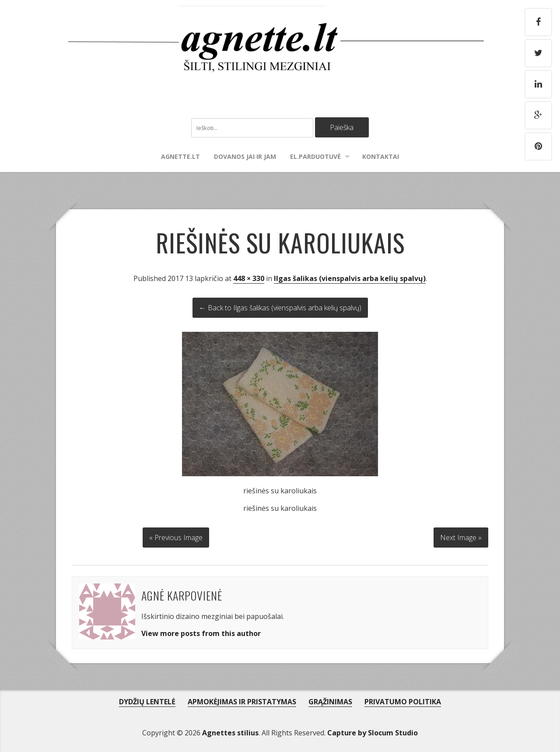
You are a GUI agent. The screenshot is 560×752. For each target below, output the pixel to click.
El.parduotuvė (315, 156)
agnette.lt (180, 156)
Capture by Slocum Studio (373, 733)
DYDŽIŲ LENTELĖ (147, 702)
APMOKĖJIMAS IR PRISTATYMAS (242, 702)
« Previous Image (176, 538)
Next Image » (461, 538)
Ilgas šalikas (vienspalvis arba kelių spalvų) (350, 278)
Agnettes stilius (230, 733)
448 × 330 (249, 278)
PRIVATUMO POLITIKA (403, 702)
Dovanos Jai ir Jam (245, 156)
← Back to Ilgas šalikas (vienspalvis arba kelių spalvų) (280, 308)
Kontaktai (381, 156)
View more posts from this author (201, 633)
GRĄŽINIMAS (330, 702)
